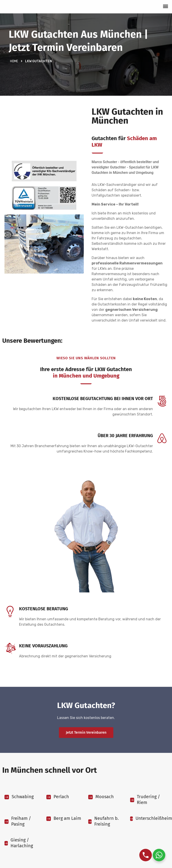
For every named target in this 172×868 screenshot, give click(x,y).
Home (14, 61)
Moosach (105, 797)
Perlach (61, 797)
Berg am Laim (67, 818)
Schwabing (23, 797)
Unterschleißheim (154, 818)
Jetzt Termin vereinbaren (86, 732)
